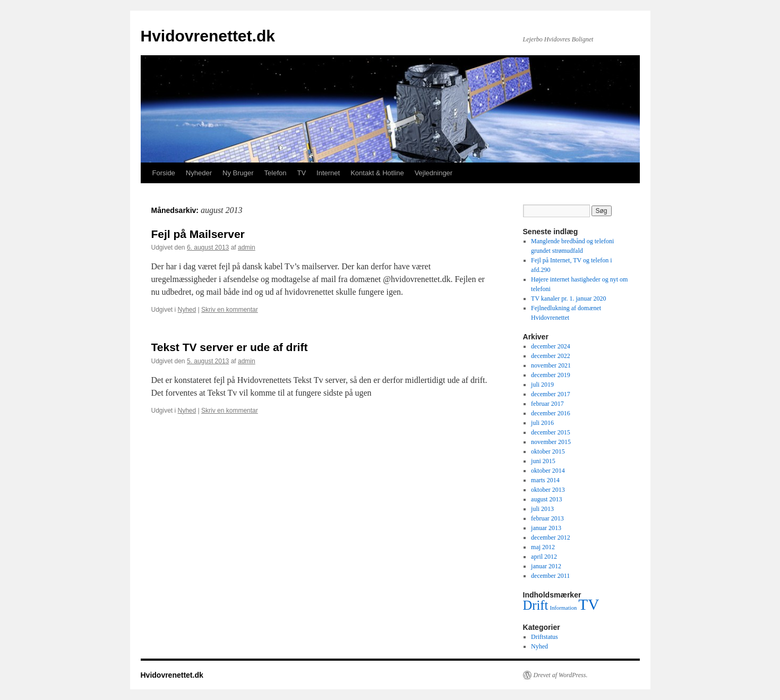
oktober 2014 (548, 471)
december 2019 (551, 375)
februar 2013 (547, 518)
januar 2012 (546, 566)
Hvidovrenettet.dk (208, 36)
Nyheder (199, 173)
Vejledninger (434, 173)
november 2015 (551, 442)
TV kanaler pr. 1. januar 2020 (568, 298)
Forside (164, 173)
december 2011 (550, 576)
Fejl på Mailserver (198, 234)
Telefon (276, 173)
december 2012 (551, 537)
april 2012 (544, 557)
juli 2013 (542, 509)
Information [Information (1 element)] (563, 608)
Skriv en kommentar (230, 310)
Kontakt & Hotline (377, 173)
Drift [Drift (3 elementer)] (536, 605)
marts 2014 (545, 480)
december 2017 (551, 394)
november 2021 (551, 365)
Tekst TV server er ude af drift (230, 347)
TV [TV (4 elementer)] (589, 604)
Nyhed (187, 310)
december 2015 (551, 432)
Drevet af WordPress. (561, 675)
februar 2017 (547, 404)
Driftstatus (545, 637)
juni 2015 (543, 461)
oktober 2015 (548, 451)
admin (247, 247)
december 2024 (551, 346)
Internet (328, 173)
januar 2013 (546, 528)
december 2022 (551, 356)
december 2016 (551, 413)
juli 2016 (542, 423)
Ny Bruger (238, 173)
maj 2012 (543, 547)
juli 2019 (542, 385)
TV (301, 173)
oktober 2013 (548, 490)
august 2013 (546, 499)
